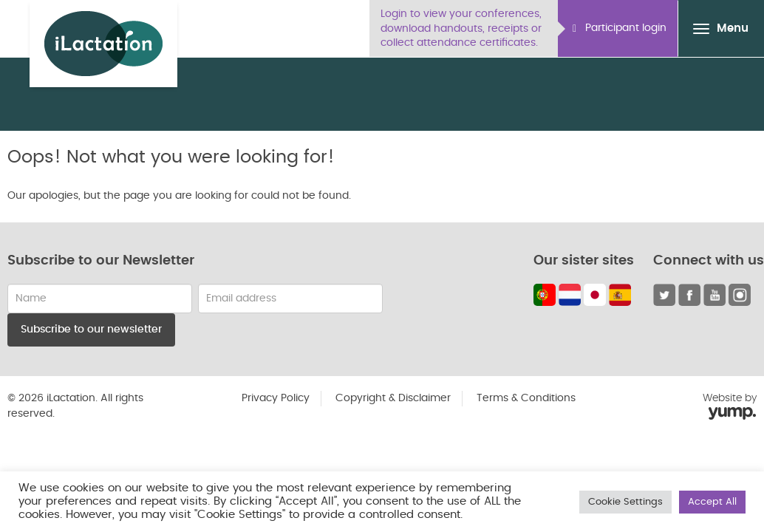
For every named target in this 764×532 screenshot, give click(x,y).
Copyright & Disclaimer (393, 398)
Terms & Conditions (526, 398)
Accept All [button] (712, 502)
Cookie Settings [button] (625, 502)
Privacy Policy (276, 398)
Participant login (620, 28)
